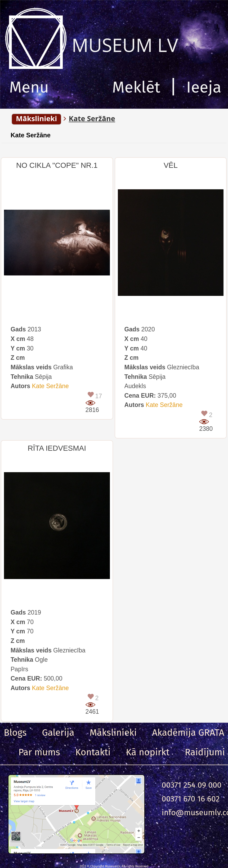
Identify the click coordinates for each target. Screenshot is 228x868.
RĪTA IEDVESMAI (57, 448)
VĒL (171, 165)
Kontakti (93, 752)
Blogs (15, 733)
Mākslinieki (113, 733)
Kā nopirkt (148, 752)
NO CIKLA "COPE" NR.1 (57, 165)
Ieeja (204, 87)
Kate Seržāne (31, 135)
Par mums (39, 752)
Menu (29, 87)
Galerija (58, 733)
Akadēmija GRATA (188, 733)
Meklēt (136, 87)
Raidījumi (205, 752)
